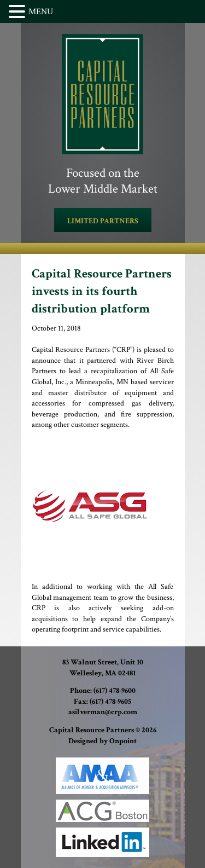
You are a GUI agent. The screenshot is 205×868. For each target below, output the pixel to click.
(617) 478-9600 (115, 691)
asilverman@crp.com (103, 712)
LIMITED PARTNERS (103, 221)
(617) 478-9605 (110, 702)
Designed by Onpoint (102, 741)
